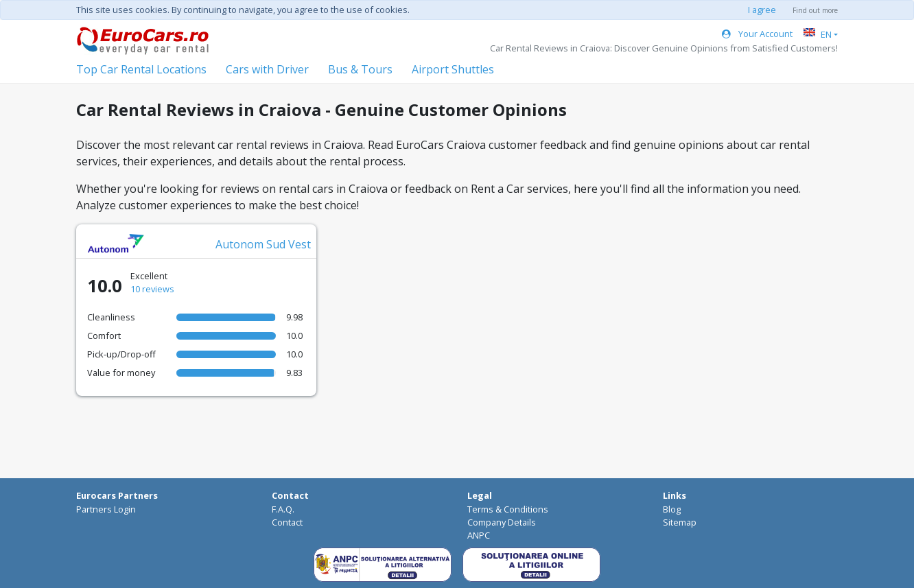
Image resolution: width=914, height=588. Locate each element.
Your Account (757, 34)
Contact (287, 522)
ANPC (479, 535)
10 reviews (152, 289)
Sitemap (680, 522)
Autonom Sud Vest (263, 244)
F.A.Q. (283, 509)
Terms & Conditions (508, 509)
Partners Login (106, 509)
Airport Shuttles (453, 69)
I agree (762, 10)
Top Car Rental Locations (141, 69)
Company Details (502, 522)
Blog (672, 509)
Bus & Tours (360, 69)
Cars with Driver (267, 69)
